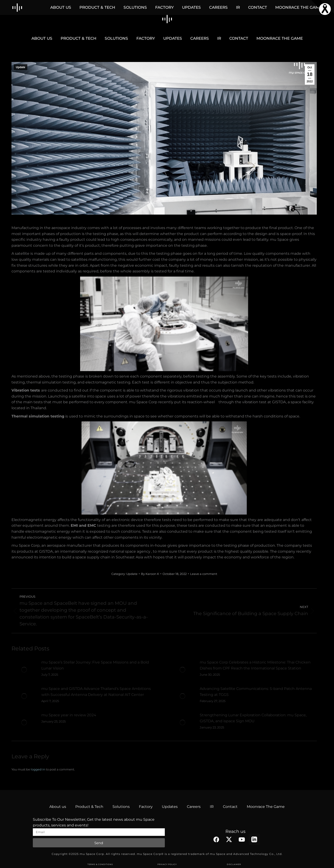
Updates (170, 807)
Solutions (121, 807)
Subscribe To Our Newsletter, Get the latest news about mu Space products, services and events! (94, 822)
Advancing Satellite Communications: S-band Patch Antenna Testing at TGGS (256, 692)
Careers (194, 807)
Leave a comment (204, 574)
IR (212, 807)
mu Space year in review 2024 (69, 715)
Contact (230, 807)
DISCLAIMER (234, 864)
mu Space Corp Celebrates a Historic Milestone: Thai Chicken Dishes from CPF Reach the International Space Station (255, 665)
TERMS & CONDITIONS (100, 864)
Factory (146, 807)
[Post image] (24, 670)
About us (58, 807)
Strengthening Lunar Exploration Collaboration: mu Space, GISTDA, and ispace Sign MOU (253, 718)
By (150, 574)
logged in (38, 769)
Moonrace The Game (266, 807)
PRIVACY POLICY (167, 864)
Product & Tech (89, 807)
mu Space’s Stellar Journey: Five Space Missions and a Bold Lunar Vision (95, 665)
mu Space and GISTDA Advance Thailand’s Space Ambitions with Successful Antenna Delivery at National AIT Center (96, 692)
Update (21, 67)
